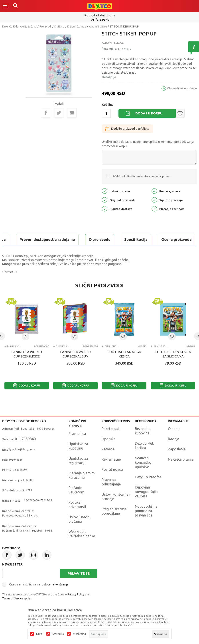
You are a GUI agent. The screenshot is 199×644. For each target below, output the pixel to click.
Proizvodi (45, 27)
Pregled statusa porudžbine (114, 511)
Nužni (40, 634)
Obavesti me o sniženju (182, 88)
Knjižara (59, 27)
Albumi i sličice (98, 27)
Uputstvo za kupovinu (78, 446)
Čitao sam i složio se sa (39, 584)
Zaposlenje (177, 449)
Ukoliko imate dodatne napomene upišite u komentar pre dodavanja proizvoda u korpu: (148, 144)
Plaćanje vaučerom (76, 490)
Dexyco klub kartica (145, 446)
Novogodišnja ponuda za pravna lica (146, 511)
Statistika (58, 634)
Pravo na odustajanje (111, 482)
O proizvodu (20, 239)
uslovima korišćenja (55, 584)
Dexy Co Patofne (148, 477)
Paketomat (110, 429)
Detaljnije (109, 77)
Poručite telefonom (99, 15)
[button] (180, 113)
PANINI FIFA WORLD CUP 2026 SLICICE (27, 354)
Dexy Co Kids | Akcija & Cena (19, 27)
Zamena (108, 449)
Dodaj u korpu (149, 113)
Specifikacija (56, 239)
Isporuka (109, 439)
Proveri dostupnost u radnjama (154, 239)
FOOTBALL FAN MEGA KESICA (124, 354)
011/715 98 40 (100, 20)
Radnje (173, 439)
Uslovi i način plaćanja (79, 519)
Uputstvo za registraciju (78, 461)
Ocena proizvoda (97, 239)
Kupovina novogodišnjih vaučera (146, 492)
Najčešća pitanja (181, 459)
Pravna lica (77, 434)
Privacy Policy (76, 594)
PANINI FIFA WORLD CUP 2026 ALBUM (75, 354)
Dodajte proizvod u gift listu (127, 129)
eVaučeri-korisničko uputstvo (143, 462)
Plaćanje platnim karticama (82, 475)
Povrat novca (112, 469)
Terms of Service (13, 598)
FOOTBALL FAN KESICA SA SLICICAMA (173, 354)
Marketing (79, 634)
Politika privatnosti (77, 505)
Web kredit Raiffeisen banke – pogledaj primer (142, 176)
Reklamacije (111, 459)
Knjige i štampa (77, 27)
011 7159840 (25, 439)
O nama (174, 429)
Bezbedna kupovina (143, 431)
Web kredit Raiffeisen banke (82, 534)
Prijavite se (79, 573)
